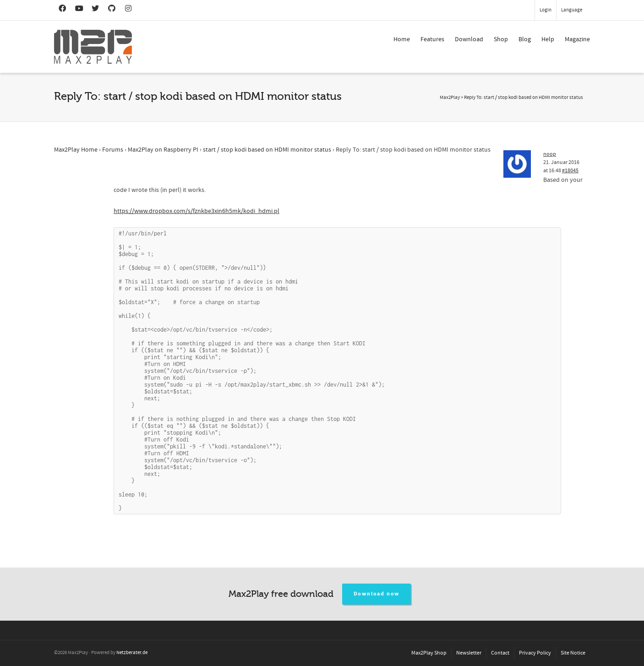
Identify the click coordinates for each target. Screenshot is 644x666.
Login (546, 10)
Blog (525, 39)
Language (572, 10)
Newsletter (469, 653)
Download (469, 39)
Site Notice (573, 653)
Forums (113, 150)
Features (432, 39)
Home (402, 39)
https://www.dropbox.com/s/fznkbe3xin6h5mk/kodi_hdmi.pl (196, 211)
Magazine (577, 39)
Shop (501, 39)
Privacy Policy (535, 653)
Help (548, 39)
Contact (500, 653)
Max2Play (450, 98)
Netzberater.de (132, 653)
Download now (377, 594)
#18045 (570, 171)
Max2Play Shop (429, 653)
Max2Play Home (76, 150)
